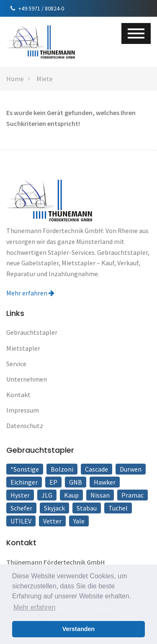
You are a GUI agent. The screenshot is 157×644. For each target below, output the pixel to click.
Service (16, 364)
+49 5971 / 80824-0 (37, 8)
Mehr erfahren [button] (35, 607)
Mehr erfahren (30, 293)
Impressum (23, 410)
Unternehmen (27, 379)
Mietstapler (23, 348)
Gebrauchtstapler (32, 332)
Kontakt (18, 395)
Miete (45, 79)
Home (15, 79)
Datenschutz (25, 426)
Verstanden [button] (79, 629)
